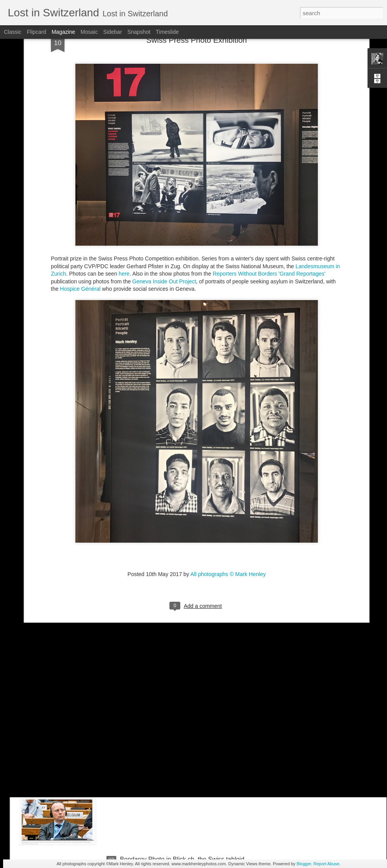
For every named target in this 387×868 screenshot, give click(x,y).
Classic (13, 32)
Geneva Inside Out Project (164, 194)
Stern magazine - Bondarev (158, 771)
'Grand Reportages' (302, 187)
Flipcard (37, 32)
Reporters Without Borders (245, 187)
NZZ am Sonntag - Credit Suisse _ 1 (170, 683)
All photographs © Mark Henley (228, 487)
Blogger (304, 864)
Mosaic (89, 32)
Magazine (64, 32)
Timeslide (167, 32)
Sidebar (113, 32)
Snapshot (139, 32)
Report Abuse (327, 864)
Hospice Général (80, 202)
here (124, 187)
